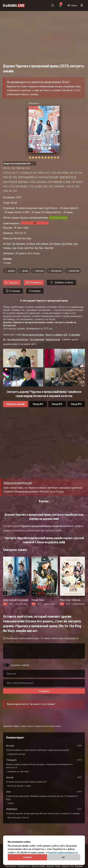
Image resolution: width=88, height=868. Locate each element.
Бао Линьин (55, 244)
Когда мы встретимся (33, 335)
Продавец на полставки (18, 772)
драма (25, 271)
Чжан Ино (49, 248)
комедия (40, 271)
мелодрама (56, 271)
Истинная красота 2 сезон (19, 786)
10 (58, 157)
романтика (74, 271)
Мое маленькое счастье (18, 818)
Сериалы (16, 726)
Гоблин (11, 803)
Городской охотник (16, 754)
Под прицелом (37, 339)
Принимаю (27, 857)
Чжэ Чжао (27, 238)
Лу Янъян (31, 244)
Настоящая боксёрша (18, 339)
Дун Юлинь (67, 244)
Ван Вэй (17, 238)
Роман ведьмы (53, 339)
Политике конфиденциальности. (63, 852)
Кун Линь (39, 248)
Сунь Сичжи (18, 248)
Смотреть (12, 283)
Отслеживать (34, 282)
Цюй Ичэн (29, 248)
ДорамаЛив (7, 726)
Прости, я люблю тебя (56, 335)
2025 (19, 197)
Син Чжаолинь (19, 244)
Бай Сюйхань (42, 244)
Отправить (44, 691)
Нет (64, 857)
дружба (11, 271)
